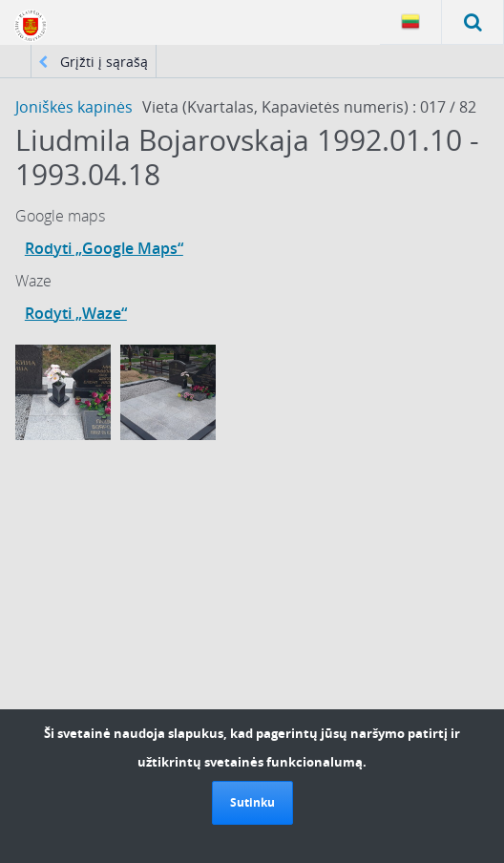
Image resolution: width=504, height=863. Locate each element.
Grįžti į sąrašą (93, 62)
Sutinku (252, 802)
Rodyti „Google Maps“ (104, 248)
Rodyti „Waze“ (76, 313)
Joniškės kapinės (74, 107)
